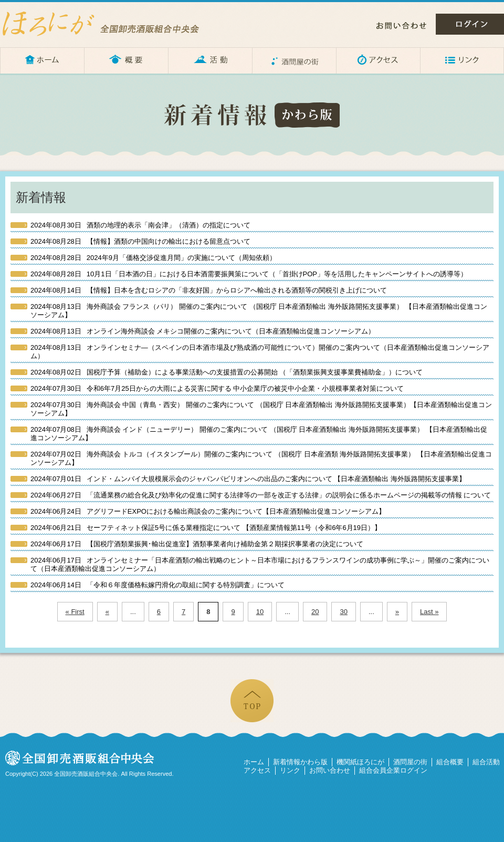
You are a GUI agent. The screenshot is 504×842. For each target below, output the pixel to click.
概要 (126, 60)
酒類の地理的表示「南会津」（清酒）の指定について (140, 225)
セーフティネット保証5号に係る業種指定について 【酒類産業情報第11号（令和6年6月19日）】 (206, 528)
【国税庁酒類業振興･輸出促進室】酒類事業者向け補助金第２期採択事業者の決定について (197, 544)
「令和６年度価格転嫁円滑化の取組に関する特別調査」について (157, 585)
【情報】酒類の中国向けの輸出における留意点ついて (140, 241)
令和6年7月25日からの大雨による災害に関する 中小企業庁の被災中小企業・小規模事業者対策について (217, 388)
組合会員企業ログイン (393, 770)
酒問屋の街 (294, 60)
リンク (462, 60)
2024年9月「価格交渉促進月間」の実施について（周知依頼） (153, 258)
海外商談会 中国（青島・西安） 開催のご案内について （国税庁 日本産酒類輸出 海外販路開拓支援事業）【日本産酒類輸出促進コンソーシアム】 (261, 409)
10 (260, 612)
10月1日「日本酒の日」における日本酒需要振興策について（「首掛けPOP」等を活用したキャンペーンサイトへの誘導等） (249, 274)
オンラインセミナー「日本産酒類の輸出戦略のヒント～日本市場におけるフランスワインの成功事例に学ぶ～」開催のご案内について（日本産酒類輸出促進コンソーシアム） (260, 564)
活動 (210, 60)
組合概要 (450, 762)
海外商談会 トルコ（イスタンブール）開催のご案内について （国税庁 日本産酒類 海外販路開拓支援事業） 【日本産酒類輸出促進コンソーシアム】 (261, 458)
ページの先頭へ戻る (252, 701)
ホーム (42, 60)
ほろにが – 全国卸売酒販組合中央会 (110, 24)
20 (315, 612)
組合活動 (486, 762)
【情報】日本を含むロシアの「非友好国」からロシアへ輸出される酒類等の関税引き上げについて (209, 290)
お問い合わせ (401, 26)
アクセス (378, 60)
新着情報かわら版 (300, 762)
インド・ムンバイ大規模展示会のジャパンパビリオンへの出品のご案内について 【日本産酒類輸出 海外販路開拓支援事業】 (248, 479)
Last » (429, 612)
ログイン (470, 24)
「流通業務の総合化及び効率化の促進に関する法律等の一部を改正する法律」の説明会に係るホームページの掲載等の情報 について (261, 495)
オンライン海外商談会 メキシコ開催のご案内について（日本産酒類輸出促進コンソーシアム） (203, 331)
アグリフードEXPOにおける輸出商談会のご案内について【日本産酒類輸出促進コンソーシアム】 (208, 511)
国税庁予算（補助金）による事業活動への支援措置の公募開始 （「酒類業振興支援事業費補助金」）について (227, 372)
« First (75, 612)
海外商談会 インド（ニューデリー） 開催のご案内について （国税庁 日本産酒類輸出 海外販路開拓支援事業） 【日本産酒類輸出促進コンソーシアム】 (259, 434)
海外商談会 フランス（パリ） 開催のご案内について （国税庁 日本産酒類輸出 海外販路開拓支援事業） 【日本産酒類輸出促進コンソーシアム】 (259, 311)
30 (343, 612)
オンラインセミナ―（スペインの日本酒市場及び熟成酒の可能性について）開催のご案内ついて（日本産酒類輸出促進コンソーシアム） (260, 352)
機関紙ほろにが (360, 762)
